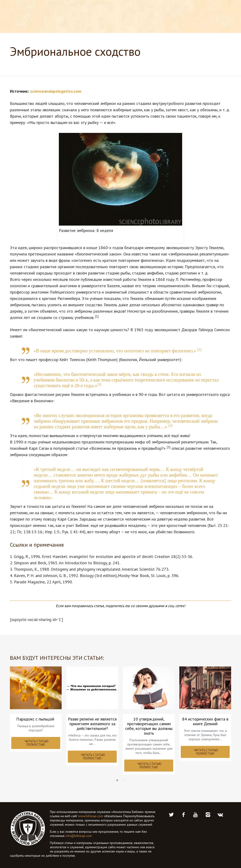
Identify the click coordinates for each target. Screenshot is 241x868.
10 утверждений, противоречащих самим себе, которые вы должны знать (149, 726)
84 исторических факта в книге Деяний (205, 721)
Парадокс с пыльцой (36, 719)
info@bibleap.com (79, 836)
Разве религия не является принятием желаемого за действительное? (92, 724)
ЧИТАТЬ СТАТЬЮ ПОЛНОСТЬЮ (36, 743)
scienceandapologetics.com (56, 91)
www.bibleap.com (91, 816)
